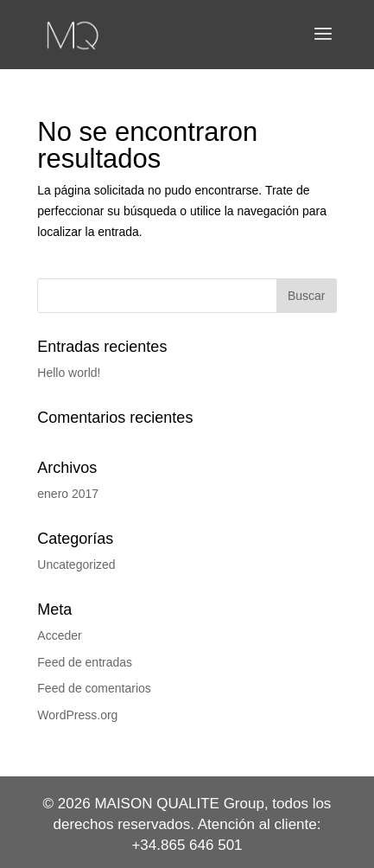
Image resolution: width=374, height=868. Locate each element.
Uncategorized (76, 565)
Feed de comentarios (94, 688)
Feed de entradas (85, 662)
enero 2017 (68, 494)
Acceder (59, 635)
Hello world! (69, 373)
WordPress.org (77, 715)
